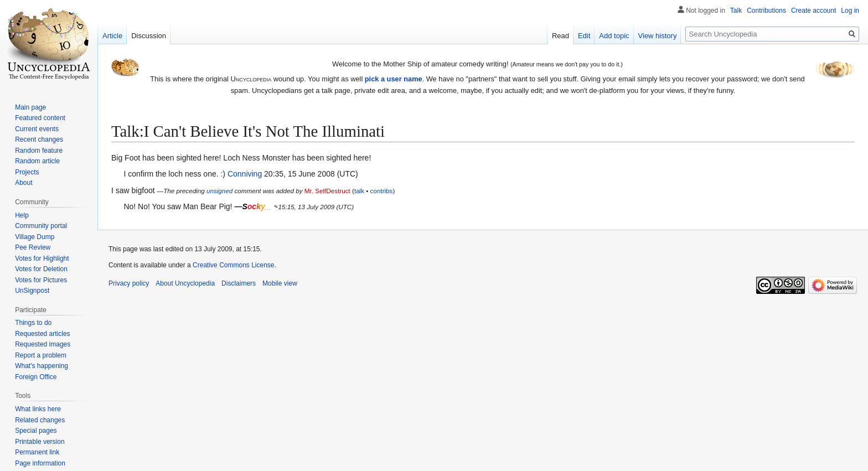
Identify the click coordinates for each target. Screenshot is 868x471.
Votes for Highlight (42, 258)
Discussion (149, 36)
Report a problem (41, 355)
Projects (27, 172)
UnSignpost (32, 291)
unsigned (219, 191)
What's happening (42, 366)
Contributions (766, 11)
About (24, 183)
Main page (30, 107)
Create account (813, 11)
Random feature (39, 151)
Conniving (245, 174)
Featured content (40, 118)
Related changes (40, 420)
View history (658, 36)
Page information (40, 463)
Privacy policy (129, 283)
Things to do (33, 323)
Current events (37, 129)
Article (112, 36)
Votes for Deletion (41, 269)
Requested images (43, 344)
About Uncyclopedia (185, 283)
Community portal (41, 226)
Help (22, 215)
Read (560, 36)
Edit (584, 36)
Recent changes (39, 139)
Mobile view (280, 283)
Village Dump (35, 237)
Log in (850, 11)
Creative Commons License (233, 265)
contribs (382, 191)
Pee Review (33, 247)
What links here (38, 409)
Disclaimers (239, 283)
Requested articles (42, 334)
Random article (37, 161)
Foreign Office (36, 377)
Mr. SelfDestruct (327, 191)
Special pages (36, 431)
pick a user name (394, 79)
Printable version (40, 442)
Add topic (614, 36)
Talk (736, 11)
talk (359, 191)
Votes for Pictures (41, 280)
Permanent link (37, 452)
